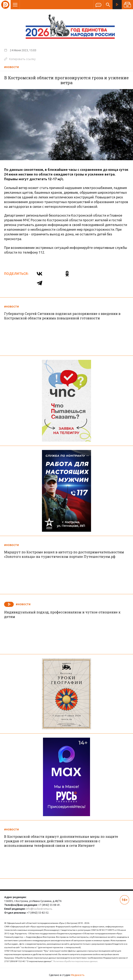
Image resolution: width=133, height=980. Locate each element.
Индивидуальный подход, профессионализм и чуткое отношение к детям (62, 614)
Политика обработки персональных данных (75, 961)
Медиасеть (78, 975)
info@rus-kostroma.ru (39, 909)
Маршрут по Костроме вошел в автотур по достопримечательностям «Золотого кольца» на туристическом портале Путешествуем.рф (64, 554)
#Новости (11, 67)
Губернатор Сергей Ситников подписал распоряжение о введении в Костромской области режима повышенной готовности (62, 316)
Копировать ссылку (20, 59)
